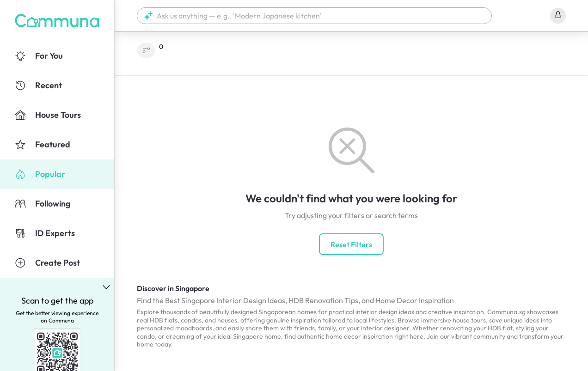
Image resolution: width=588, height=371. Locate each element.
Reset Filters (351, 244)
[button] (314, 16)
